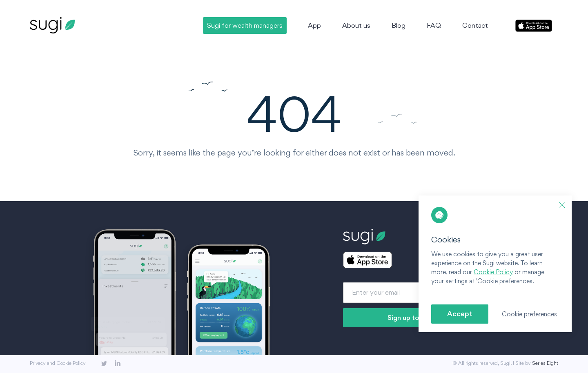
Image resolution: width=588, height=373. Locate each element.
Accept (460, 314)
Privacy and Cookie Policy (58, 363)
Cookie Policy (493, 272)
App (314, 25)
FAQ (434, 25)
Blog (399, 25)
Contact (475, 25)
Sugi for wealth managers (245, 25)
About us (356, 25)
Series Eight (545, 363)
